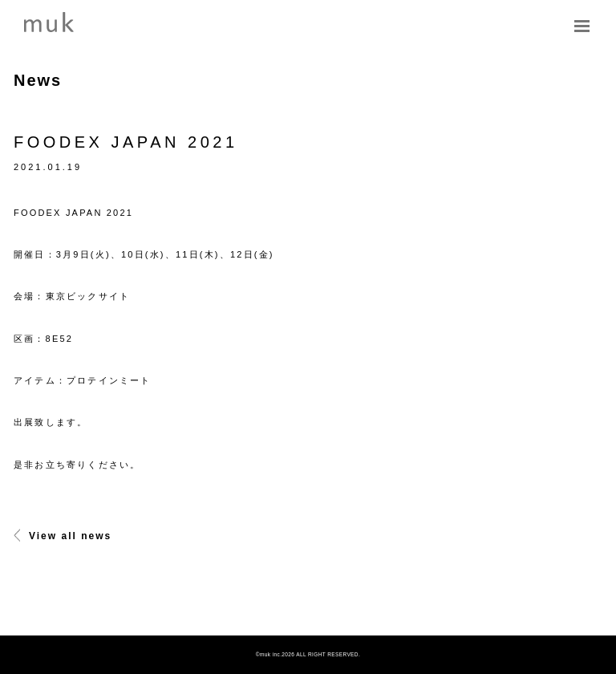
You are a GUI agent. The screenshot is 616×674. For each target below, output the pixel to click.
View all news (63, 536)
